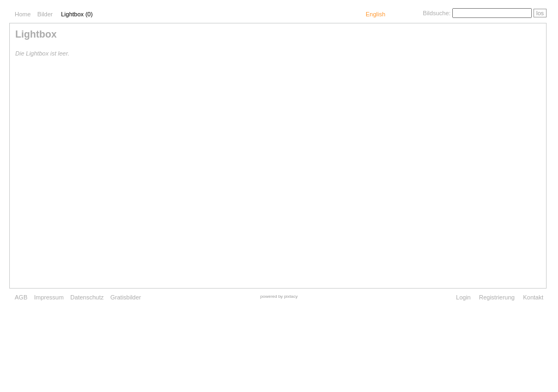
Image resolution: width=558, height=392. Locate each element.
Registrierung (497, 297)
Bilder (45, 14)
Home (23, 14)
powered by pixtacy (279, 296)
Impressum (48, 297)
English (375, 14)
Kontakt (533, 297)
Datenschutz (87, 297)
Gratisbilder (126, 297)
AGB (21, 297)
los (540, 13)
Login (463, 297)
